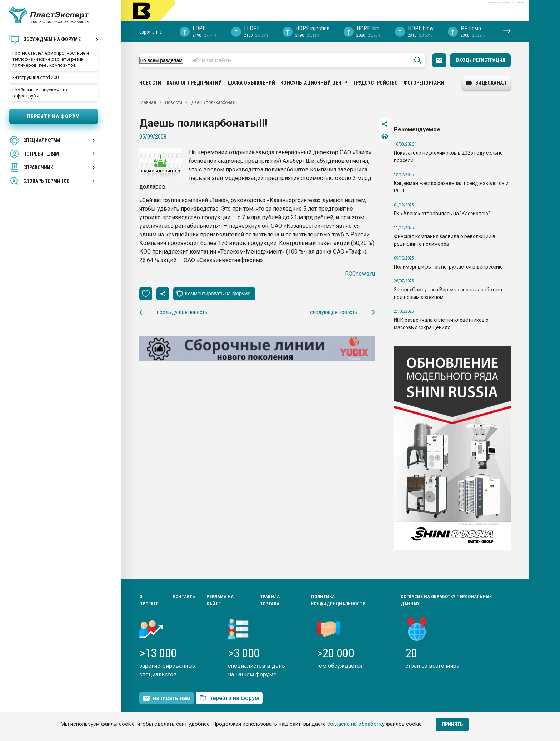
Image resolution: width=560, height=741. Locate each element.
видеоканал (486, 83)
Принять (452, 724)
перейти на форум (229, 698)
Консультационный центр (314, 83)
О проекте (149, 600)
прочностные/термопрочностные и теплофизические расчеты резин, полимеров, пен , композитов (51, 59)
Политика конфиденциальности (338, 600)
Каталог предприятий (194, 83)
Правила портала (269, 600)
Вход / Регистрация (481, 60)
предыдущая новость (173, 312)
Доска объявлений (251, 83)
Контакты (184, 597)
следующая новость (342, 312)
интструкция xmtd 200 (35, 77)
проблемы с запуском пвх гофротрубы (40, 93)
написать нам (167, 698)
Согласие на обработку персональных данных (446, 600)
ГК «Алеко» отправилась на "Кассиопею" (442, 214)
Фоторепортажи (424, 83)
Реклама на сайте (220, 600)
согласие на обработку (356, 724)
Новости (150, 83)
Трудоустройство (376, 83)
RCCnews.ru (360, 274)
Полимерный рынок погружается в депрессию (448, 267)
